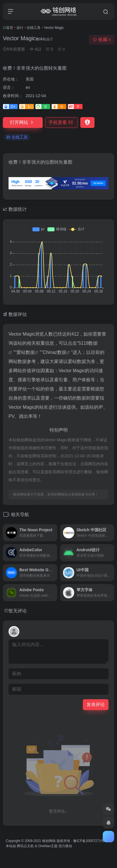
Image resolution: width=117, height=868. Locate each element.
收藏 (101, 40)
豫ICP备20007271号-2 (90, 841)
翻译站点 (44, 39)
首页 (10, 28)
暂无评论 (18, 611)
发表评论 (96, 704)
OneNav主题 (48, 846)
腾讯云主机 (25, 846)
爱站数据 (26, 352)
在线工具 (34, 28)
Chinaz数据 (55, 352)
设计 (20, 28)
